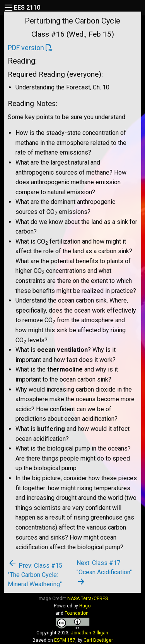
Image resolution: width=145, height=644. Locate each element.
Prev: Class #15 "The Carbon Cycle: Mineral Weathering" (35, 575)
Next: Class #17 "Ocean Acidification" (104, 573)
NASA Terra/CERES (88, 599)
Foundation (77, 613)
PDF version (26, 48)
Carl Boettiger (98, 640)
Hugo (85, 606)
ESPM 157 (65, 640)
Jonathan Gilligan (90, 633)
